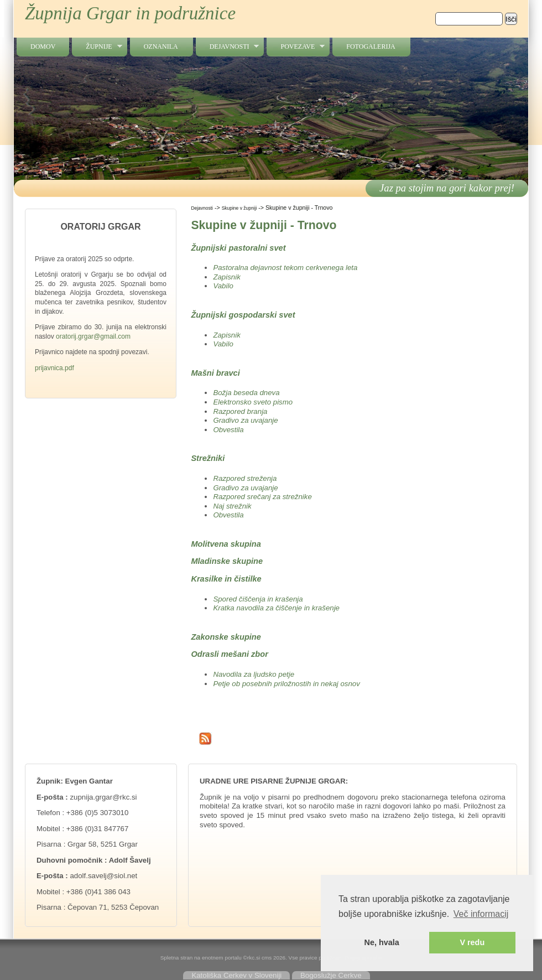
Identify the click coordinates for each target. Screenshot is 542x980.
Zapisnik (226, 277)
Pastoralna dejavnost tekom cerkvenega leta (285, 268)
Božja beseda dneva (246, 393)
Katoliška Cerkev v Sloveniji (236, 975)
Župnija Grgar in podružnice (130, 13)
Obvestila (228, 430)
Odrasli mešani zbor (230, 654)
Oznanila (161, 46)
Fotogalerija (371, 46)
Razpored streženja (245, 478)
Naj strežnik (232, 506)
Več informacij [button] (481, 914)
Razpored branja (240, 411)
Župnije (97, 47)
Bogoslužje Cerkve (331, 975)
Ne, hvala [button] (382, 942)
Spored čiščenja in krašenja (258, 599)
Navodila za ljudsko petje (254, 674)
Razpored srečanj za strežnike (262, 497)
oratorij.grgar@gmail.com (93, 336)
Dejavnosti (228, 47)
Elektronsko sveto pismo (253, 402)
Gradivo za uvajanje (245, 420)
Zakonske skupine (226, 637)
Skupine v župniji (239, 208)
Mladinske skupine (227, 561)
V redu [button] (472, 942)
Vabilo (223, 286)
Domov (43, 46)
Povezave (296, 47)
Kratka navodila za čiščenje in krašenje (276, 608)
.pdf (69, 368)
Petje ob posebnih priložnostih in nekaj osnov (286, 684)
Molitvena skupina (226, 544)
